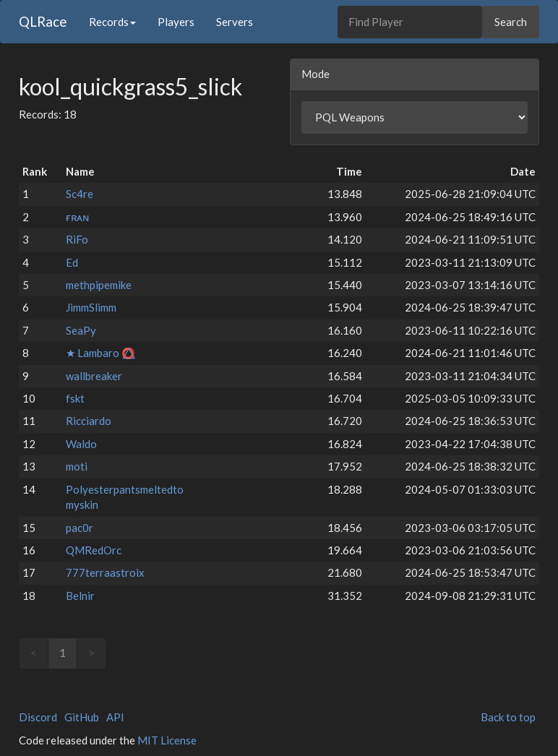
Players (176, 22)
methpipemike (99, 285)
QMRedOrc (94, 550)
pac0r (80, 528)
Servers (235, 22)
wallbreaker (94, 376)
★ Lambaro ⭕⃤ (100, 353)
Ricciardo (89, 421)
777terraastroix (105, 572)
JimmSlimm (91, 307)
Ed (72, 262)
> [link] (91, 653)
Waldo (81, 444)
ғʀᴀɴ (77, 217)
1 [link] (63, 653)
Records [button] (112, 22)
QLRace (43, 21)
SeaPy (81, 330)
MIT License (167, 740)
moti (77, 466)
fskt (75, 398)
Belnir (80, 596)
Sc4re (80, 194)
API (115, 717)
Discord (38, 717)
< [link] (34, 653)
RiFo (77, 239)
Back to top (508, 717)
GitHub (82, 717)
